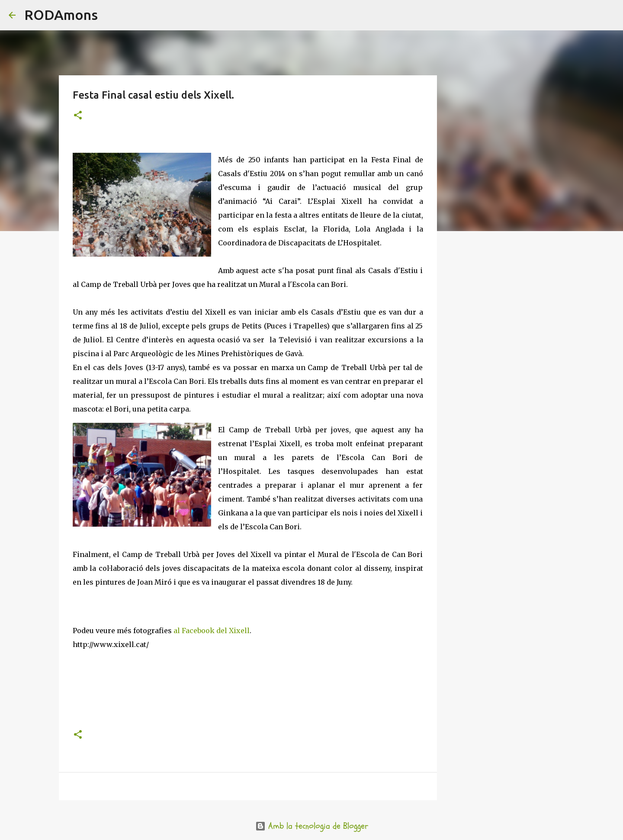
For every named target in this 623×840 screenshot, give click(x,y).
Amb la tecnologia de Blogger (312, 826)
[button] (78, 116)
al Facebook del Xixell (211, 631)
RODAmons (61, 15)
